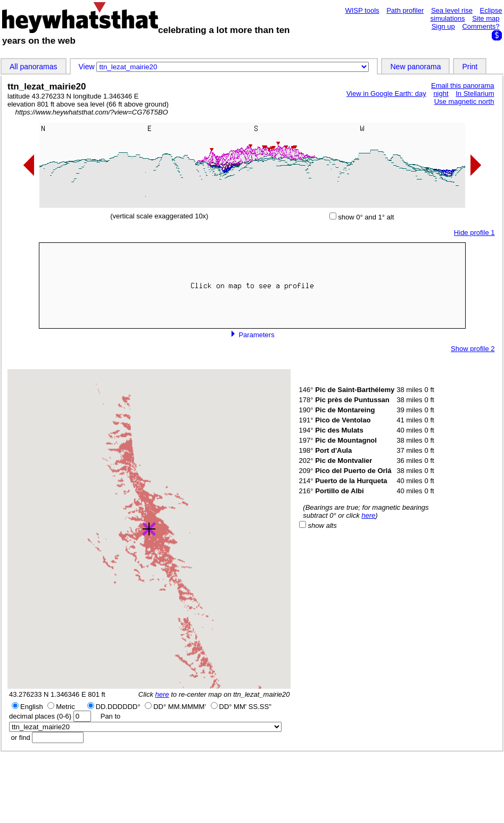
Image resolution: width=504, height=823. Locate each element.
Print (470, 67)
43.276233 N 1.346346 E (48, 694)
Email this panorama (463, 85)
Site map (486, 18)
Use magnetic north (464, 101)
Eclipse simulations (466, 14)
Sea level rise (452, 10)
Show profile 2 (473, 349)
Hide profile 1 (474, 233)
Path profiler (405, 10)
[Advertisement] (252, 787)
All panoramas (34, 67)
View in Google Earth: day (386, 93)
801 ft (97, 694)
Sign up (443, 26)
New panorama (415, 67)
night (441, 93)
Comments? (481, 26)
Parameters (252, 335)
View (88, 67)
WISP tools (362, 10)
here (162, 694)
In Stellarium (475, 93)
